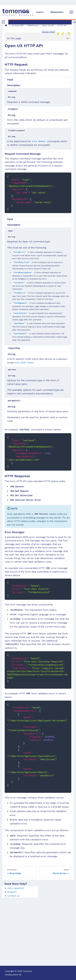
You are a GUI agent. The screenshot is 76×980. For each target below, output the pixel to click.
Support (12, 892)
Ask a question (16, 888)
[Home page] (6, 25)
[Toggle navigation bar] (3, 22)
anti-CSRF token (24, 363)
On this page (14, 38)
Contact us (13, 896)
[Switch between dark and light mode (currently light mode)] (69, 33)
